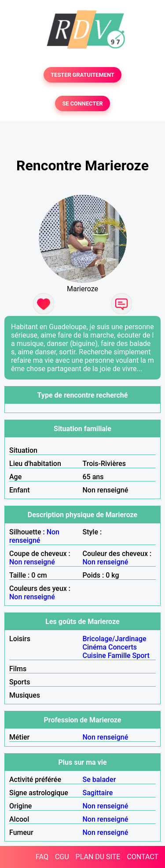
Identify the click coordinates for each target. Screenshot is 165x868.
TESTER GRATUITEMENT (82, 75)
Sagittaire (98, 793)
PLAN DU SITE (98, 857)
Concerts (123, 647)
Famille (119, 656)
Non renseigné (34, 536)
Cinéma (95, 647)
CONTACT (143, 857)
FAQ (42, 857)
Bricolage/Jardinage (115, 639)
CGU (62, 857)
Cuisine (94, 656)
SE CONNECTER (82, 103)
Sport (141, 656)
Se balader (99, 780)
